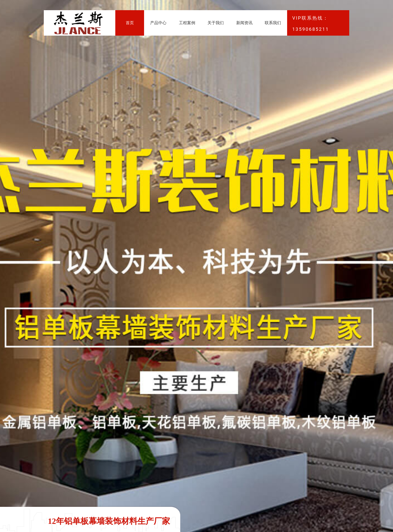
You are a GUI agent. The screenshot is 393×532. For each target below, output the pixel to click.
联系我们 (273, 23)
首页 (130, 23)
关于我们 (216, 23)
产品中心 (158, 23)
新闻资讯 (244, 23)
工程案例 (187, 23)
